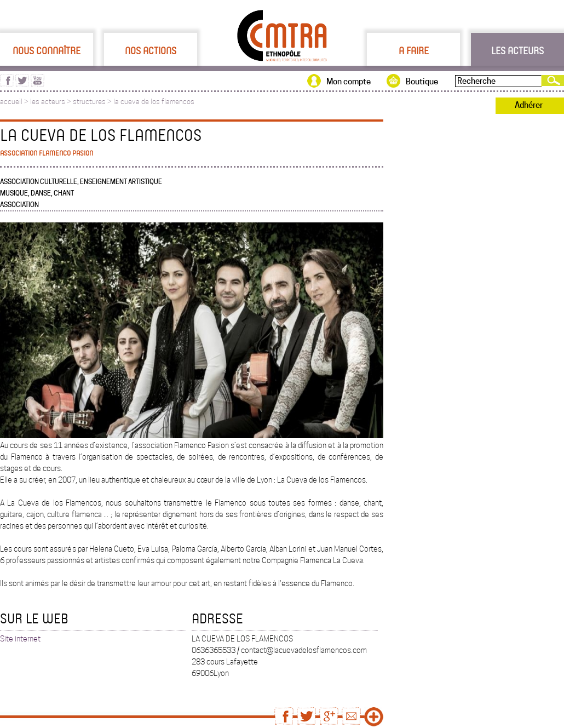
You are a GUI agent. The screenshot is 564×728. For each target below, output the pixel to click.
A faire (414, 50)
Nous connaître (47, 50)
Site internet (20, 639)
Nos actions (151, 50)
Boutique (422, 82)
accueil (11, 102)
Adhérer (529, 105)
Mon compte (349, 82)
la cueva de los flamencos (154, 102)
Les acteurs (517, 50)
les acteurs (48, 102)
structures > (93, 102)
